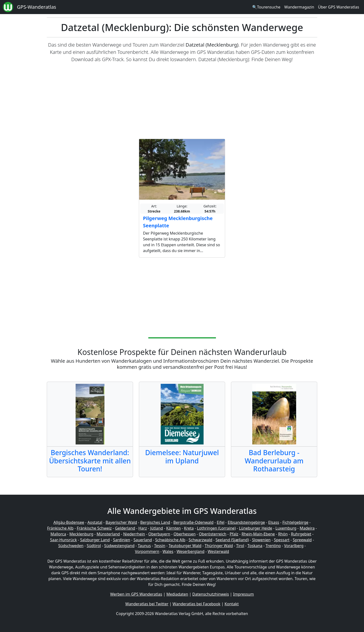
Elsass (274, 522)
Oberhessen (185, 534)
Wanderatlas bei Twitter (147, 604)
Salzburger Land (95, 540)
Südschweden (71, 546)
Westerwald (218, 551)
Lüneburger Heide (256, 528)
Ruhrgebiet (301, 534)
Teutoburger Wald (185, 546)
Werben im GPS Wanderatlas (136, 594)
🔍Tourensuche (266, 7)
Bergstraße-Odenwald (193, 522)
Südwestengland (119, 546)
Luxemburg (286, 528)
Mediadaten (177, 594)
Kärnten (174, 528)
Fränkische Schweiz (94, 528)
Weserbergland (191, 551)
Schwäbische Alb (170, 540)
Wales (168, 551)
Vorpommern (147, 551)
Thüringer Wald (219, 546)
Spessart (282, 540)
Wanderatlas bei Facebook (196, 604)
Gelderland (125, 528)
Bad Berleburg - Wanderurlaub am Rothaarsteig (274, 461)
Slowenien (261, 540)
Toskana (255, 546)
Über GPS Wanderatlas (339, 7)
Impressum (244, 594)
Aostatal (95, 522)
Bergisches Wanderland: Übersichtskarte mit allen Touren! (90, 461)
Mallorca (58, 534)
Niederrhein (134, 534)
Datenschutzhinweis (211, 594)
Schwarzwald (200, 540)
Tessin (160, 546)
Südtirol (94, 546)
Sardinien (122, 540)
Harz (143, 528)
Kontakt (232, 604)
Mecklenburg (81, 534)
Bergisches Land (155, 522)
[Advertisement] (182, 101)
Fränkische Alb (60, 528)
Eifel (221, 522)
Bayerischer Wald (121, 522)
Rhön (283, 534)
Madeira (307, 528)
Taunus (144, 546)
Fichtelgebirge (295, 522)
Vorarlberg (294, 546)
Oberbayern (159, 534)
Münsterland (108, 534)
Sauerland (143, 540)
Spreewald (302, 540)
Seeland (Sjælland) (232, 540)
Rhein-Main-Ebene (258, 534)
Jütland (156, 528)
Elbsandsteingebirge (246, 522)
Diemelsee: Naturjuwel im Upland (182, 457)
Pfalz (234, 534)
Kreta (189, 528)
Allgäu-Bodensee (69, 522)
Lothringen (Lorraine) (216, 528)
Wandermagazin (299, 7)
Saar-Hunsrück (63, 540)
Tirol (240, 546)
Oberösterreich (213, 534)
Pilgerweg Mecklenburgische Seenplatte (178, 222)
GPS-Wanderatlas (37, 7)
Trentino (273, 546)
